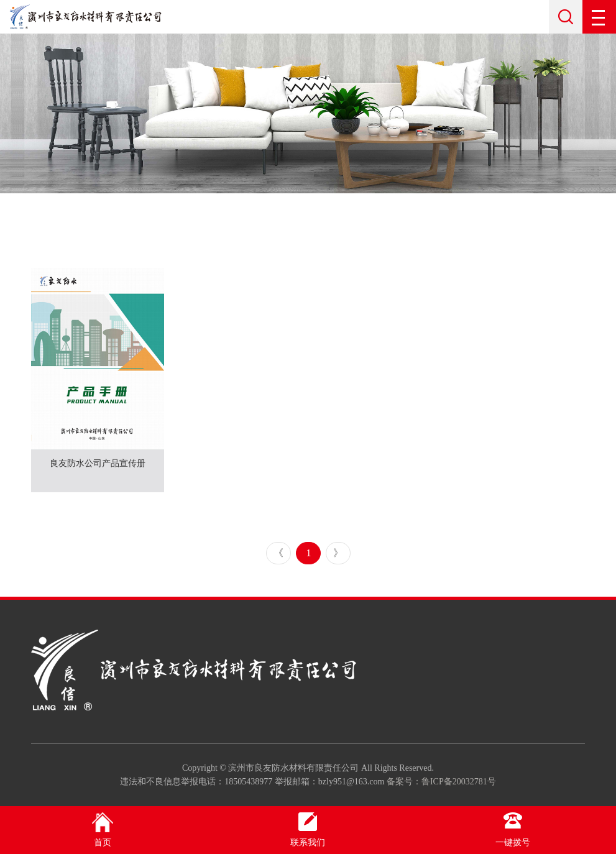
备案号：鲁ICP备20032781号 (441, 782)
